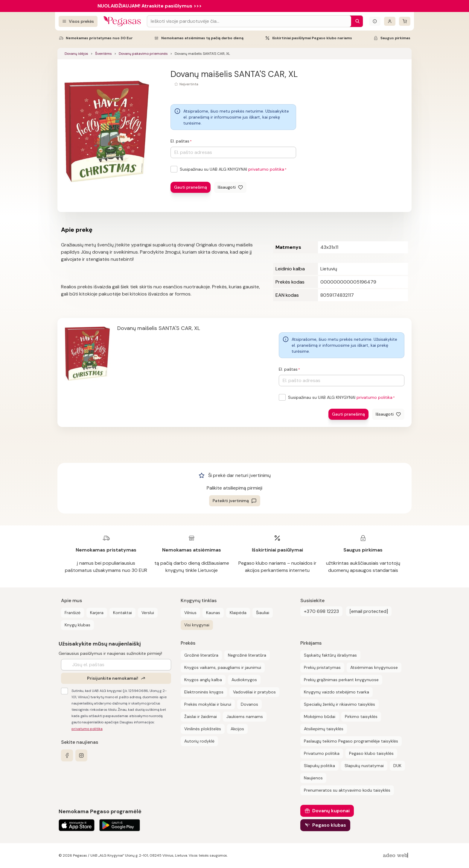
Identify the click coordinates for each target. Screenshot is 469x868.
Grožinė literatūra (201, 655)
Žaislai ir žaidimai (201, 716)
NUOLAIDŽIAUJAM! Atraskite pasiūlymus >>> (150, 6)
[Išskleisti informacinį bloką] (375, 21)
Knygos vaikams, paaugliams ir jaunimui (223, 667)
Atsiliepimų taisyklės (324, 729)
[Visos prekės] (78, 21)
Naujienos (313, 778)
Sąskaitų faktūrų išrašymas (330, 655)
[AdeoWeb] (396, 856)
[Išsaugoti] (230, 187)
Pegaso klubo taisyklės (371, 753)
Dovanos (249, 704)
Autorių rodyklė (199, 741)
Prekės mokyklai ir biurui (208, 704)
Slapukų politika (319, 766)
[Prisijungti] (390, 21)
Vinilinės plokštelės (203, 729)
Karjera (97, 613)
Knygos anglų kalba (203, 680)
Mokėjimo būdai (320, 716)
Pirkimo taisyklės (361, 716)
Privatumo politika (322, 753)
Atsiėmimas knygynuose (374, 667)
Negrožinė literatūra (247, 655)
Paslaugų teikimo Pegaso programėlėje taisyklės (351, 741)
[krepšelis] (405, 21)
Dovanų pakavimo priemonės (143, 54)
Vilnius (190, 613)
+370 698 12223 (321, 611)
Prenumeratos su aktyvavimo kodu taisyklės (347, 790)
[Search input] (249, 21)
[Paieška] (356, 21)
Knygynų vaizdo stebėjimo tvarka (336, 692)
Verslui (148, 613)
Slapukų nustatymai (364, 766)
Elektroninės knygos (204, 692)
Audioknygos (244, 680)
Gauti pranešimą (191, 187)
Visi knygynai (197, 625)
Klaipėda (238, 613)
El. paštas (180, 141)
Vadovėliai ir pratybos (254, 692)
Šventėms (103, 54)
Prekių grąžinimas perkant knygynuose (341, 680)
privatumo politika (266, 169)
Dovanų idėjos (76, 54)
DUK (397, 766)
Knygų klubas (77, 625)
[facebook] (67, 755)
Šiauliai (263, 613)
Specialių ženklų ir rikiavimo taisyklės (339, 704)
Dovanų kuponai (331, 811)
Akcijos (237, 729)
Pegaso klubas (329, 825)
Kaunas (213, 613)
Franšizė (73, 613)
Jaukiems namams (245, 716)
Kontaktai (122, 613)
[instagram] (81, 755)
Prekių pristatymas (322, 667)
